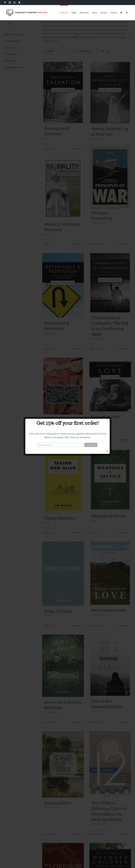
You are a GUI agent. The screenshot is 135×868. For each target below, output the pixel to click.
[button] (127, 12)
